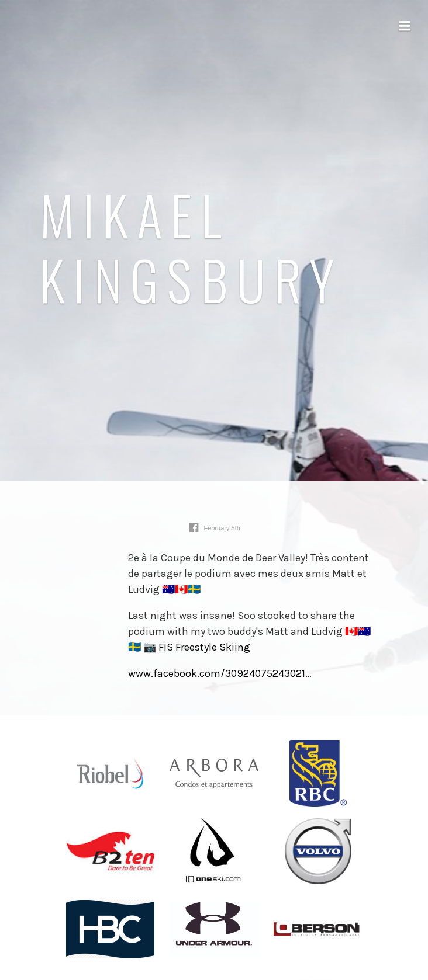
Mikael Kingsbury (191, 247)
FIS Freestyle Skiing (204, 647)
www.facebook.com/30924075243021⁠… (220, 673)
